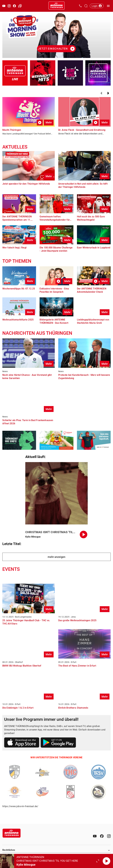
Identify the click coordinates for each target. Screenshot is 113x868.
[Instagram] (109, 836)
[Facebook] (102, 836)
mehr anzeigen (56, 557)
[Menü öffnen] (108, 6)
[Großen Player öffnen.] (98, 861)
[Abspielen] (107, 861)
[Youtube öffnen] (4, 6)
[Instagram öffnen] (9, 6)
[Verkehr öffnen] (20, 6)
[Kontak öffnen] (80, 6)
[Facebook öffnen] (14, 6)
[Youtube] (95, 836)
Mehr (49, 122)
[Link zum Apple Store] (22, 743)
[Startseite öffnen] (56, 6)
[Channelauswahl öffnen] (86, 6)
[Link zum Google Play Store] (58, 743)
